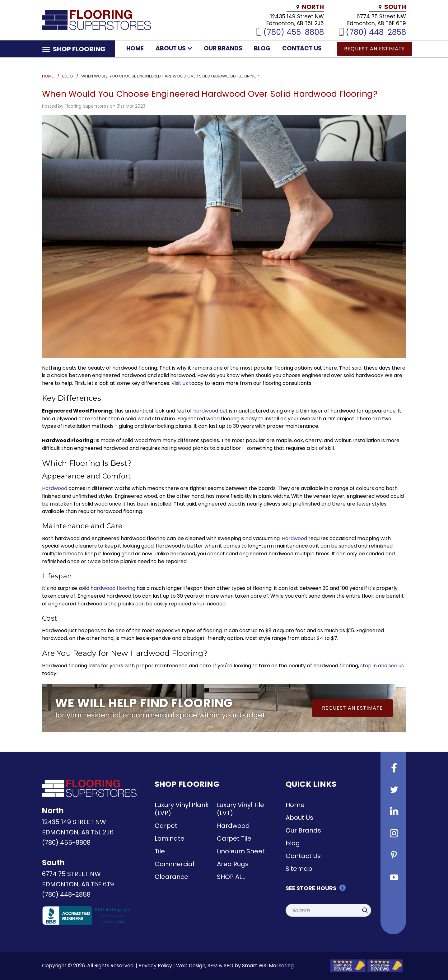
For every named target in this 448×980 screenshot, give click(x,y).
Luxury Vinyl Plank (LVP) (182, 809)
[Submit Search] (365, 910)
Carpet (166, 826)
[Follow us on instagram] (393, 834)
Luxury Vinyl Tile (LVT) (240, 809)
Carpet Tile (234, 838)
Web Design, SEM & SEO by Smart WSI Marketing (235, 966)
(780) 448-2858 (376, 32)
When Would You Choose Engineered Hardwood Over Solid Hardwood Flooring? (210, 94)
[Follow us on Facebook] (393, 769)
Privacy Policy (155, 966)
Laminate (170, 838)
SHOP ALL (231, 877)
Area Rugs (233, 864)
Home (135, 48)
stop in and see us (382, 666)
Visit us (180, 383)
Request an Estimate (375, 49)
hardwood (206, 411)
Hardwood (55, 488)
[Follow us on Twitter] (393, 791)
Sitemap (299, 869)
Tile (160, 851)
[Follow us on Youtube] (393, 878)
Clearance (171, 877)
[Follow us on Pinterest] (393, 856)
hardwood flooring (113, 588)
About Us (174, 48)
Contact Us (302, 48)
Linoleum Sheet (241, 851)
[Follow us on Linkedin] (393, 812)
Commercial (174, 864)
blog (262, 48)
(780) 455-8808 (294, 32)
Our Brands (223, 48)
